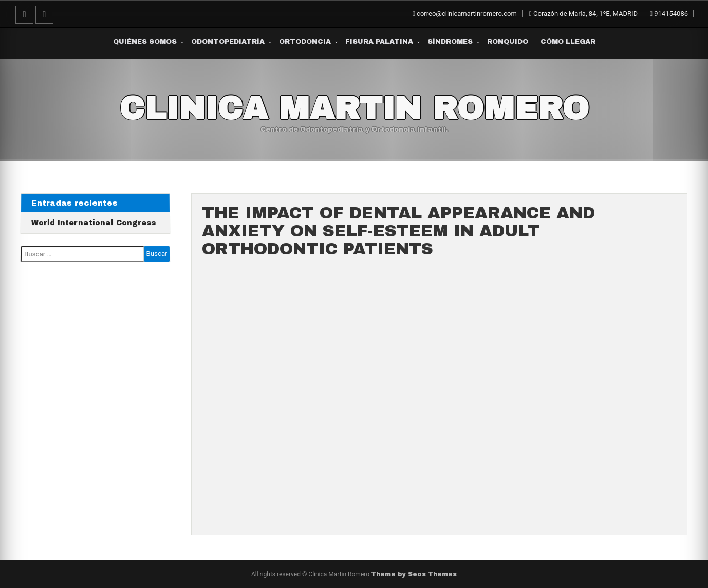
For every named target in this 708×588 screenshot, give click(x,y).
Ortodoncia (305, 42)
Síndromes (450, 42)
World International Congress (94, 223)
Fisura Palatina (379, 42)
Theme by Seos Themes (414, 574)
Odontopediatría (228, 42)
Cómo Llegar (568, 42)
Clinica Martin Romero (354, 108)
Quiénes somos (145, 42)
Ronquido (508, 42)
